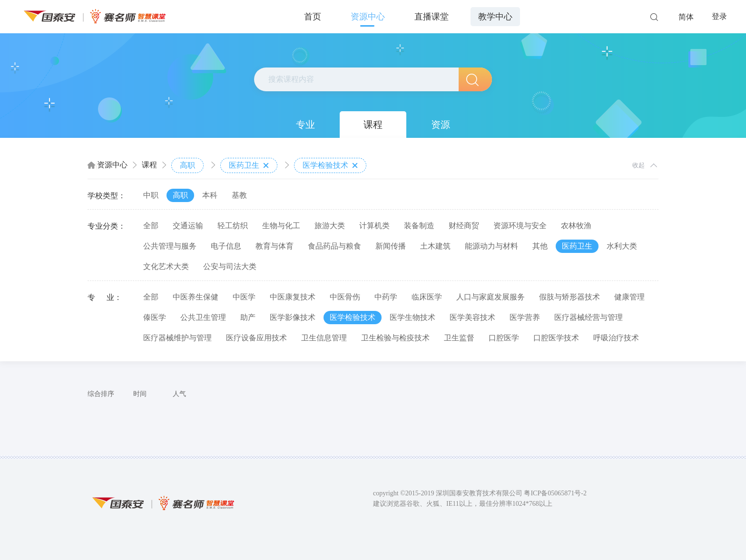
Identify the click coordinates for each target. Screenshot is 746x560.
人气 (179, 394)
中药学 (386, 297)
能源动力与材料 (491, 246)
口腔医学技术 (556, 338)
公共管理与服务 (170, 246)
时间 (140, 394)
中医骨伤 (345, 297)
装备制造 (419, 226)
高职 (187, 165)
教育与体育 (275, 246)
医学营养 (525, 317)
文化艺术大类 (166, 266)
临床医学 (427, 297)
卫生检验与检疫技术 (395, 338)
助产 (248, 317)
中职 (151, 195)
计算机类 (374, 226)
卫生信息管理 (324, 338)
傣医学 (155, 317)
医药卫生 (249, 165)
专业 (305, 125)
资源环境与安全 (520, 226)
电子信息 (226, 246)
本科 (210, 195)
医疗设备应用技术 (256, 338)
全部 (151, 226)
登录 (719, 16)
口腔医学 (504, 338)
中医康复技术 (293, 297)
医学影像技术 (293, 317)
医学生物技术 (412, 317)
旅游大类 (330, 226)
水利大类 (622, 246)
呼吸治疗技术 (616, 338)
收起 (638, 165)
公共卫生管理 (203, 317)
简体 (686, 17)
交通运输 (188, 226)
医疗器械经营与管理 (589, 317)
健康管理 (629, 297)
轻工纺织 (233, 226)
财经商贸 (464, 226)
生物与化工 (281, 226)
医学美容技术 (472, 317)
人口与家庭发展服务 (491, 297)
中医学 (244, 297)
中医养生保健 (196, 297)
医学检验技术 (330, 165)
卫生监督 (459, 338)
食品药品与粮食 (334, 246)
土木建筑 (435, 246)
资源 (441, 125)
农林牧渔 (576, 226)
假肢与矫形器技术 (569, 297)
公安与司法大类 (230, 266)
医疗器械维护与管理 (177, 338)
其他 (540, 246)
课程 (373, 125)
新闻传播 (391, 246)
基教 (239, 195)
